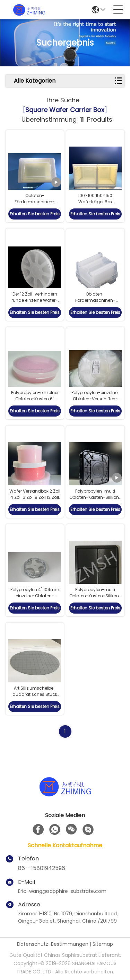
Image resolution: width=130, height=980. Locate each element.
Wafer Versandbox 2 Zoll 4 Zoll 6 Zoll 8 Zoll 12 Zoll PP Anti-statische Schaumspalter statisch (35, 500)
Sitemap (103, 944)
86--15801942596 (42, 868)
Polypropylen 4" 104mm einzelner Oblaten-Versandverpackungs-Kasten (35, 599)
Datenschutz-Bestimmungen (53, 944)
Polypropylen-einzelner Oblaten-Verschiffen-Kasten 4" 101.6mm (95, 399)
